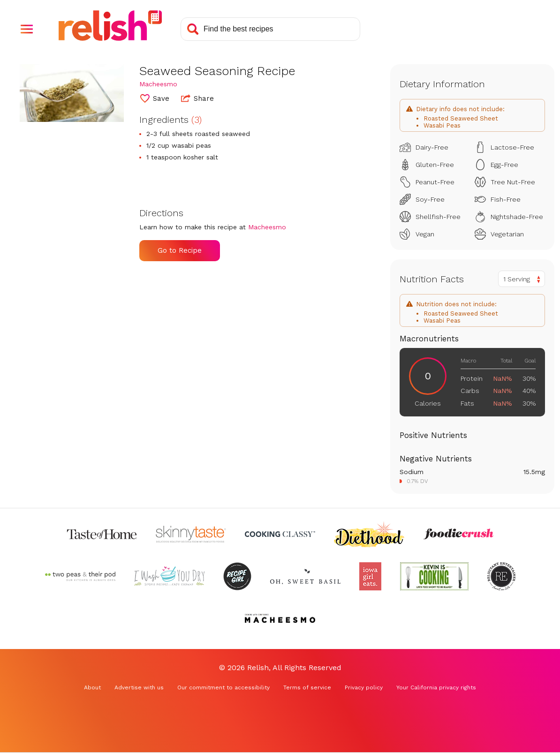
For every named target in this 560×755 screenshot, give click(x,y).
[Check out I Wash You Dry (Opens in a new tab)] (169, 576)
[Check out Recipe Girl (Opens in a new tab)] (237, 576)
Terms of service (307, 687)
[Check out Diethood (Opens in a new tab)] (369, 534)
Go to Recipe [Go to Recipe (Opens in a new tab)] (180, 250)
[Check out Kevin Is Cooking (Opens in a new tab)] (434, 576)
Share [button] (197, 98)
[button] (27, 29)
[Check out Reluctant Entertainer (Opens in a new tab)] (501, 576)
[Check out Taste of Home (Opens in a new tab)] (102, 534)
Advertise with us (139, 687)
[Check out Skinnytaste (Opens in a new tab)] (191, 534)
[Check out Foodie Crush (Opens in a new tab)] (458, 534)
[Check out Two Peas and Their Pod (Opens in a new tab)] (80, 576)
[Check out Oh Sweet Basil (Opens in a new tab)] (305, 576)
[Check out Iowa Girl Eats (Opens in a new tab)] (370, 576)
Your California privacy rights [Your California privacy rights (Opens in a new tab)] (436, 687)
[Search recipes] (270, 29)
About (92, 687)
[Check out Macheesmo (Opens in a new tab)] (280, 619)
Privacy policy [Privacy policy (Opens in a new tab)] (364, 687)
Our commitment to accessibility (223, 687)
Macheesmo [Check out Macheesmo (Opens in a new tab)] (158, 84)
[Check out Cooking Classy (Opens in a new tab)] (280, 534)
